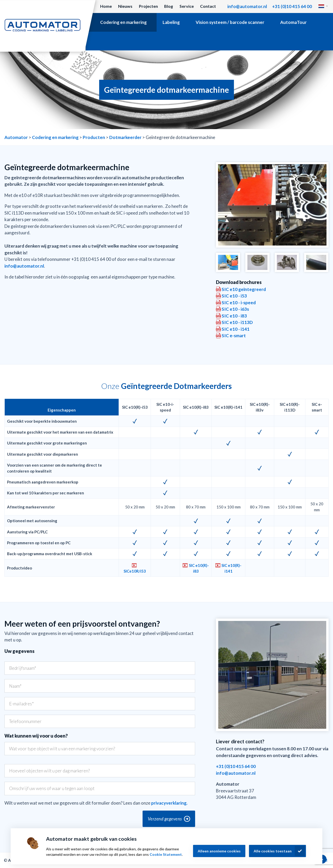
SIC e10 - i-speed (239, 303)
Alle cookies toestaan (273, 851)
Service (187, 6)
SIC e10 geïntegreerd (244, 289)
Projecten (148, 6)
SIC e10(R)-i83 (199, 568)
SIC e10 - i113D (237, 322)
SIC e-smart (234, 336)
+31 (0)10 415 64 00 (292, 6)
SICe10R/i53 (135, 571)
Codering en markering (123, 22)
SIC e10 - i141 (236, 329)
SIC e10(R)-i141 (231, 568)
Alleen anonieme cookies (219, 851)
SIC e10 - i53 (234, 296)
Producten (94, 137)
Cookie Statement (166, 854)
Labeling (171, 22)
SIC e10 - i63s (235, 309)
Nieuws (125, 6)
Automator (16, 137)
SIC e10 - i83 (234, 316)
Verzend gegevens (165, 819)
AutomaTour (293, 22)
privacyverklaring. (169, 803)
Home (106, 6)
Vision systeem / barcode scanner (230, 22)
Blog (169, 6)
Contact (208, 6)
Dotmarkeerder (125, 137)
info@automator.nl (247, 6)
